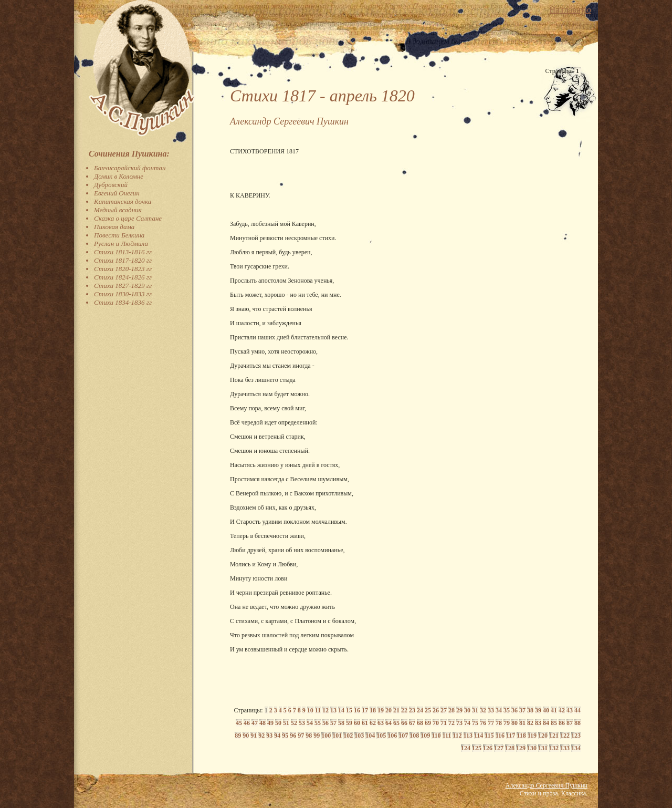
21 (396, 710)
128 (510, 748)
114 (479, 736)
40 (546, 710)
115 (489, 736)
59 (349, 723)
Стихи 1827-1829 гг (123, 286)
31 (475, 710)
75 (475, 723)
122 (565, 736)
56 (325, 723)
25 (428, 710)
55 (318, 723)
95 (285, 736)
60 (357, 723)
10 (310, 710)
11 (318, 710)
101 (337, 736)
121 (554, 736)
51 (286, 723)
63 (381, 723)
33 (491, 710)
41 (554, 710)
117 (511, 736)
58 (341, 723)
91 (254, 736)
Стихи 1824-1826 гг (123, 277)
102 (348, 736)
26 (436, 710)
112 (457, 736)
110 (436, 736)
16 (357, 710)
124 (466, 748)
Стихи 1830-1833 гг (123, 294)
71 (444, 723)
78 (499, 723)
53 (302, 723)
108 (414, 736)
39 (538, 710)
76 (483, 723)
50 (278, 723)
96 (293, 736)
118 (521, 736)
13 (333, 710)
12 (325, 710)
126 (488, 748)
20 (388, 710)
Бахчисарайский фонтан (130, 168)
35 (507, 710)
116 (500, 736)
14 (341, 710)
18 (373, 710)
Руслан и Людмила (121, 244)
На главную (570, 10)
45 (239, 723)
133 (565, 748)
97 (301, 736)
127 (499, 748)
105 (381, 736)
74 (467, 723)
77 (491, 723)
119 (532, 736)
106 (392, 736)
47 (255, 723)
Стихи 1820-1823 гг (123, 269)
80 (514, 723)
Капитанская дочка (123, 201)
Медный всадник (118, 210)
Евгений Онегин (117, 193)
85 (554, 723)
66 (404, 723)
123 (576, 736)
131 (543, 748)
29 (459, 710)
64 (388, 723)
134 (576, 748)
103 (359, 736)
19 (381, 710)
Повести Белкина (119, 235)
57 (333, 723)
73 (459, 723)
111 (447, 736)
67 (412, 723)
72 (451, 723)
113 (468, 736)
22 (404, 710)
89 (238, 736)
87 (570, 723)
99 (317, 736)
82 (530, 723)
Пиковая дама (114, 227)
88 (577, 723)
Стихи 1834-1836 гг (123, 302)
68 (420, 723)
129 (521, 748)
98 (309, 736)
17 (365, 710)
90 (246, 736)
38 (530, 710)
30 (467, 710)
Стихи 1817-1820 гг (123, 260)
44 (577, 710)
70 (436, 723)
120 (543, 736)
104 (370, 736)
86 (562, 723)
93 (269, 736)
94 (277, 736)
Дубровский (111, 185)
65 (396, 723)
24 (420, 710)
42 (562, 710)
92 (261, 736)
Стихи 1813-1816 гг (123, 252)
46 (247, 723)
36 (514, 710)
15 (349, 710)
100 (326, 736)
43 (570, 710)
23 (412, 710)
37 (522, 710)
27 (444, 710)
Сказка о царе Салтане (128, 218)
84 (546, 723)
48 (262, 723)
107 (403, 736)
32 (483, 710)
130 (532, 748)
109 (425, 736)
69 (428, 723)
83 (538, 723)
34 (499, 710)
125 (477, 748)
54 (310, 723)
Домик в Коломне (119, 176)
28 (451, 710)
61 (365, 723)
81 (522, 723)
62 (373, 723)
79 (507, 723)
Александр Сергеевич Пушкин (547, 785)
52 (294, 723)
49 (270, 723)
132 (554, 748)
